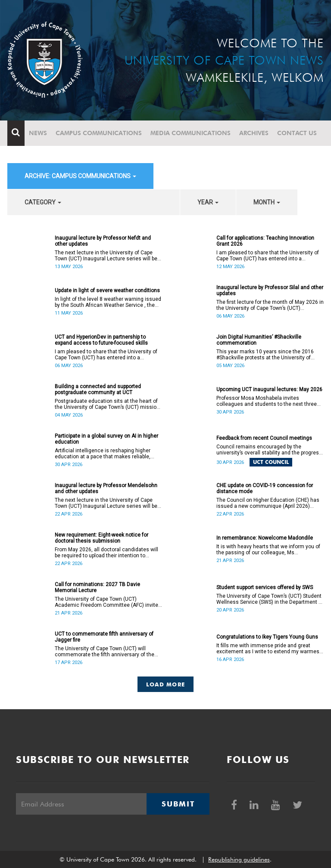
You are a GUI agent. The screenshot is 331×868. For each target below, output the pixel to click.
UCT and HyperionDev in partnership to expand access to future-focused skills (101, 340)
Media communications (190, 133)
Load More (166, 684)
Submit (178, 804)
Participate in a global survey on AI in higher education (106, 439)
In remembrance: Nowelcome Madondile (265, 538)
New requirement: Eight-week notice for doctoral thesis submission (101, 538)
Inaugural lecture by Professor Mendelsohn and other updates (106, 488)
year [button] (208, 202)
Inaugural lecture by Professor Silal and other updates (270, 290)
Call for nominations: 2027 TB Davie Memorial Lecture (97, 587)
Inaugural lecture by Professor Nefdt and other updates (103, 241)
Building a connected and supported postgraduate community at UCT (98, 389)
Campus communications (99, 133)
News (38, 133)
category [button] (43, 202)
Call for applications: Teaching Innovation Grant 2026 (265, 241)
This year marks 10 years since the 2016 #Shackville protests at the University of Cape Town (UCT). (265, 355)
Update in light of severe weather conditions (107, 290)
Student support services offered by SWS (265, 587)
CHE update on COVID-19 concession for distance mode (265, 488)
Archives (254, 133)
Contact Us (297, 133)
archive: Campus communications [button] (80, 176)
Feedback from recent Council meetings (264, 438)
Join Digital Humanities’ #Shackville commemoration (259, 340)
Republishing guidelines (239, 859)
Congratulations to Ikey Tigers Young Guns (267, 637)
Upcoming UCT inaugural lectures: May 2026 (269, 389)
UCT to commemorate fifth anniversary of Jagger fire (104, 637)
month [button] (267, 202)
